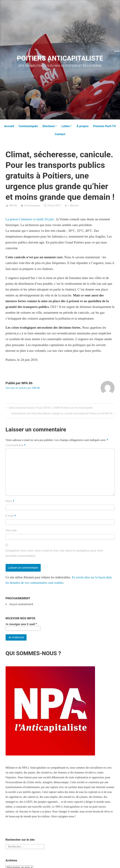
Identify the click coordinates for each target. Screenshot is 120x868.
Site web (11, 530)
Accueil (9, 126)
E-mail (11, 516)
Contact (60, 134)
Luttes (66, 126)
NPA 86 (13, 206)
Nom (10, 501)
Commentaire (16, 445)
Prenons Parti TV (104, 126)
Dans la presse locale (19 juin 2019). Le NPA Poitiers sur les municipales (50, 408)
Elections (49, 126)
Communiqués (28, 126)
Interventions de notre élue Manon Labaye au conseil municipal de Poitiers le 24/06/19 (62, 414)
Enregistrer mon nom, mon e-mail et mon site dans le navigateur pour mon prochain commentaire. (54, 553)
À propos (83, 126)
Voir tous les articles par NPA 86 (23, 388)
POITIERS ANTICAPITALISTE (60, 58)
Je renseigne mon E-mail (21, 624)
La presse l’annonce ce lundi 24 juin (30, 219)
